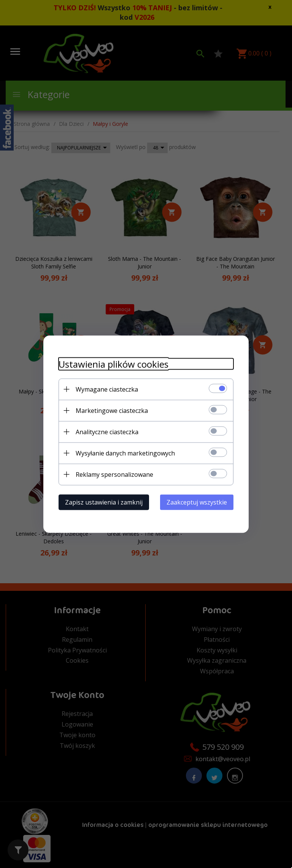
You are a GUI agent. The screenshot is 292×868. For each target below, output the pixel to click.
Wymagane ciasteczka (107, 389)
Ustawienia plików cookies (113, 364)
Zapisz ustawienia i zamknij (104, 502)
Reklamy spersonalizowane (114, 474)
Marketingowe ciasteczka (112, 410)
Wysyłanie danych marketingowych (125, 453)
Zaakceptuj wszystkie (197, 502)
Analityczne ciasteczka (107, 432)
